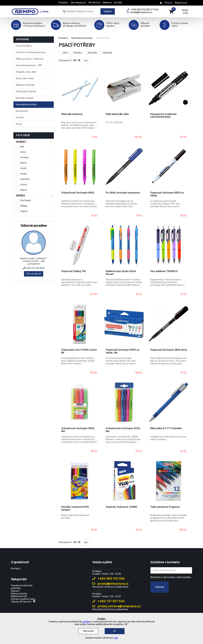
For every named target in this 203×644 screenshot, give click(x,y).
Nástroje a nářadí (25, 98)
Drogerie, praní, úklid (26, 72)
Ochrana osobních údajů (23, 599)
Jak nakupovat (78, 3)
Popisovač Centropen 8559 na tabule (167, 194)
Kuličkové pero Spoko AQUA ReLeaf (121, 273)
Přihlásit (168, 3)
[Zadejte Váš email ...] (171, 570)
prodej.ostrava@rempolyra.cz (117, 606)
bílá (22, 147)
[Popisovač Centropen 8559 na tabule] (169, 167)
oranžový (25, 179)
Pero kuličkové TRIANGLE (164, 271)
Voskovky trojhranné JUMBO (121, 507)
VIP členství (94, 3)
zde (116, 638)
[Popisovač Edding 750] (80, 245)
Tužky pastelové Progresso (165, 507)
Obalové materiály (25, 85)
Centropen (26, 200)
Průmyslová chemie (26, 92)
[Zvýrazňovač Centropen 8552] (80, 167)
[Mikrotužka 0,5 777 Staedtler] (169, 402)
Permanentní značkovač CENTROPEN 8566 (163, 116)
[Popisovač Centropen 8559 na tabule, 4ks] (124, 324)
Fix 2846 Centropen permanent (123, 193)
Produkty (63, 3)
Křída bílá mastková (72, 114)
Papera (24, 211)
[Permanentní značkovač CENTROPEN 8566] (169, 88)
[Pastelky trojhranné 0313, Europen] (80, 481)
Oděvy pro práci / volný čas (30, 59)
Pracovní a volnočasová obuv (31, 52)
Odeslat (160, 587)
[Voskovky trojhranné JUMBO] (124, 481)
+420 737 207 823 (34, 268)
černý (23, 152)
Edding (24, 206)
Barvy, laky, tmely (25, 78)
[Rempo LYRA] (30, 10)
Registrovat (181, 3)
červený (24, 158)
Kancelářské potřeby (26, 105)
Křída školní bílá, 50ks (117, 114)
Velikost (21, 142)
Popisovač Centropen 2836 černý (169, 350)
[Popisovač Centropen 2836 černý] (169, 324)
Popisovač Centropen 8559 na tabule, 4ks (122, 351)
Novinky (78, 53)
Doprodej (92, 53)
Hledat (108, 11)
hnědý (23, 168)
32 (86, 61)
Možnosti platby (19, 594)
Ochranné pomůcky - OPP (29, 65)
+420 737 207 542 (108, 601)
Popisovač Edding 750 (73, 271)
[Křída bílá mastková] (80, 88)
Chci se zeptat (34, 274)
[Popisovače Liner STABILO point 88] (80, 324)
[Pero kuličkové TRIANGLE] (169, 245)
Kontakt (118, 3)
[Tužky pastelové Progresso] (169, 481)
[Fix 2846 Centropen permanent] (124, 167)
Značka (20, 196)
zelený (24, 190)
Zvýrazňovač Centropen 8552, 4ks (78, 430)
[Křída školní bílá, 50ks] (124, 88)
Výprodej (107, 53)
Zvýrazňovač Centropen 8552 (78, 193)
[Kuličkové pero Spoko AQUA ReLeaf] (124, 245)
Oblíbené (107, 3)
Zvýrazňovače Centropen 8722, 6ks (123, 430)
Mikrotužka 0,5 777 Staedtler (166, 428)
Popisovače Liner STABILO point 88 (79, 351)
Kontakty (16, 569)
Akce (65, 53)
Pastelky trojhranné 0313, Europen (75, 508)
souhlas (86, 622)
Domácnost (22, 111)
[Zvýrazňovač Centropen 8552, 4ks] (80, 402)
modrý (24, 174)
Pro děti (20, 118)
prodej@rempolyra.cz (110, 584)
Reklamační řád (19, 596)
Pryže (19, 124)
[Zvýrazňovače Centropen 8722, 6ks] (124, 402)
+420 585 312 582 (109, 579)
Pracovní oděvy (24, 46)
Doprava (15, 591)
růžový (24, 185)
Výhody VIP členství (23, 602)
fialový (24, 163)
